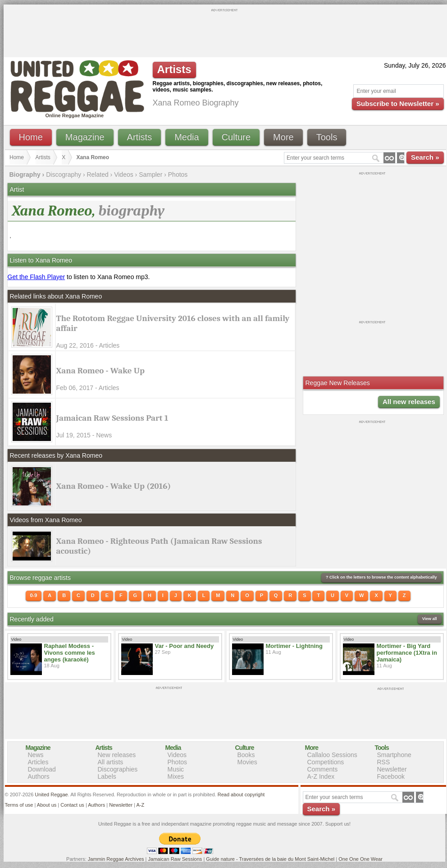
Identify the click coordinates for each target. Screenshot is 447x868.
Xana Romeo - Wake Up (100, 371)
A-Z (140, 805)
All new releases (409, 402)
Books (246, 755)
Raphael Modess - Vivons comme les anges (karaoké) (70, 653)
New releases (117, 755)
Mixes (176, 776)
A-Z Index (321, 776)
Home (31, 137)
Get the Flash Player (36, 277)
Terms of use (19, 805)
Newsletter (392, 769)
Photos (178, 175)
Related (97, 175)
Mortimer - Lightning (294, 646)
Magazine (85, 137)
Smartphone (394, 755)
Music (176, 769)
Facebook (391, 776)
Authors (39, 776)
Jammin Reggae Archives (116, 859)
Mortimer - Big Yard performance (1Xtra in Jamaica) (407, 653)
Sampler (151, 175)
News (36, 755)
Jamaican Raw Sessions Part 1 (112, 418)
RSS (384, 762)
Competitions (326, 762)
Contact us (72, 805)
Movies (247, 762)
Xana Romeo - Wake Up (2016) (114, 486)
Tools (327, 137)
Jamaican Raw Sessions (175, 859)
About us (47, 805)
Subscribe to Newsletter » (398, 103)
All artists (111, 762)
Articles (38, 762)
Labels (107, 776)
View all (430, 619)
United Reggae (51, 795)
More (283, 137)
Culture (236, 137)
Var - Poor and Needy (185, 646)
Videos (124, 175)
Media (187, 137)
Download (42, 769)
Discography (64, 175)
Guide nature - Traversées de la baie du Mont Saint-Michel (270, 859)
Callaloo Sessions (332, 755)
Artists (140, 137)
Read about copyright (241, 795)
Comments (323, 769)
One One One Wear (360, 859)
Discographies (118, 769)
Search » (425, 157)
